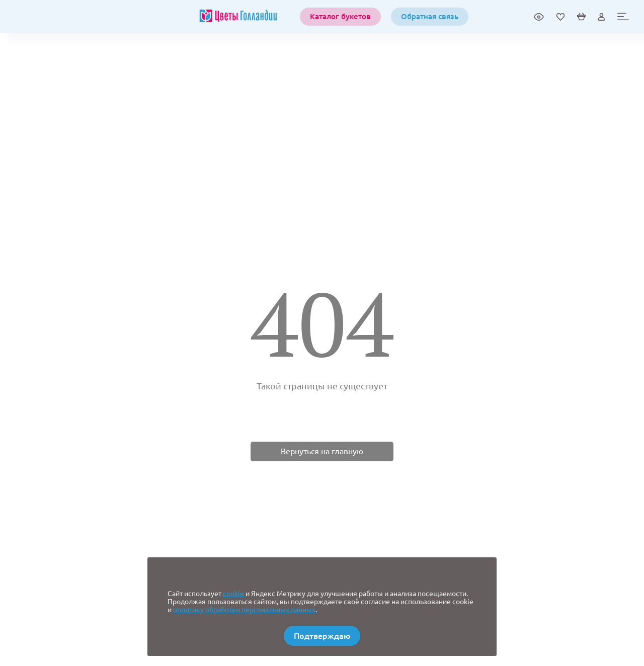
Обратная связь (430, 16)
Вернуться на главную (322, 451)
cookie (233, 594)
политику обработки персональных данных (244, 610)
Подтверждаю (322, 636)
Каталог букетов (340, 16)
